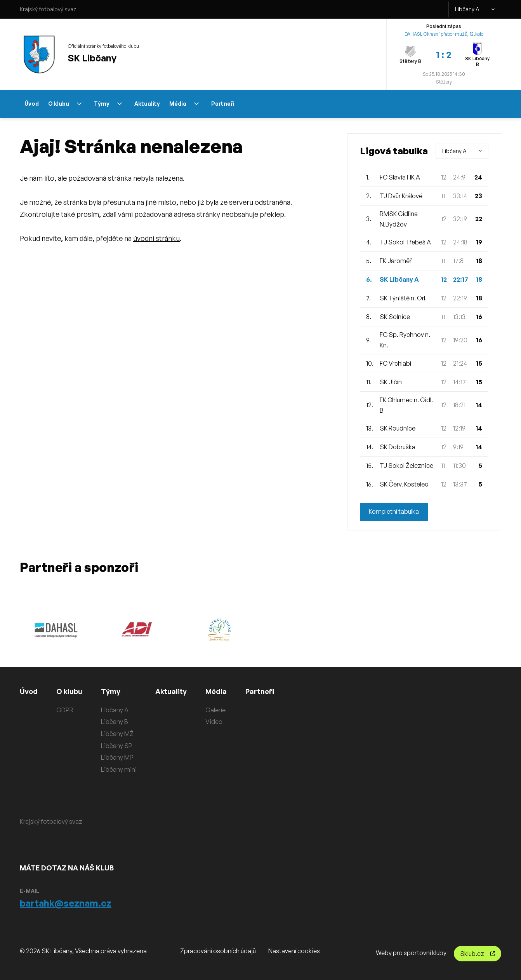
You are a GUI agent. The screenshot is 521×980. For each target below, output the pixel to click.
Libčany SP (117, 746)
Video (214, 722)
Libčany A (475, 9)
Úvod (32, 104)
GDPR (65, 710)
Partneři (223, 104)
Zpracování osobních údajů (218, 951)
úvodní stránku (156, 238)
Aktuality (147, 104)
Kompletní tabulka (394, 512)
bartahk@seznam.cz (66, 903)
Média (184, 104)
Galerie (215, 710)
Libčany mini (119, 769)
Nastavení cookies (294, 951)
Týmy (108, 104)
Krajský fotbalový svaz (48, 9)
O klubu (65, 104)
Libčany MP (117, 757)
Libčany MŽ (117, 734)
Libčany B (115, 722)
